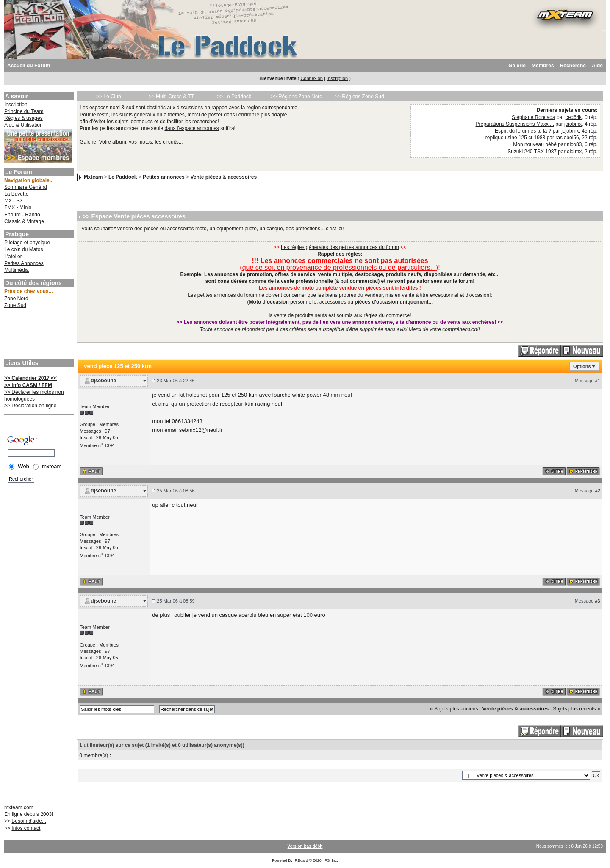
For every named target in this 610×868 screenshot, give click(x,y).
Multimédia (17, 270)
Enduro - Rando (22, 215)
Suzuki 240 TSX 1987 (532, 152)
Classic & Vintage (24, 221)
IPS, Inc (330, 860)
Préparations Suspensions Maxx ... (515, 124)
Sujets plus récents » (576, 709)
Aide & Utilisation (24, 125)
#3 (597, 601)
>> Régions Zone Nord (297, 97)
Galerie (517, 66)
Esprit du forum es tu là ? (523, 131)
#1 (597, 381)
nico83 (574, 144)
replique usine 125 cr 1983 (515, 138)
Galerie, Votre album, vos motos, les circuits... (131, 142)
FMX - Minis (18, 207)
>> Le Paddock (234, 97)
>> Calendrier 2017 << (30, 378)
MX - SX (14, 201)
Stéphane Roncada (534, 117)
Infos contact (26, 828)
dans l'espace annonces (191, 128)
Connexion (312, 78)
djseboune (103, 381)
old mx (574, 152)
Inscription (337, 78)
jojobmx (573, 124)
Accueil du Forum (29, 66)
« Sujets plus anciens (454, 709)
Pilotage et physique (27, 243)
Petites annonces (164, 177)
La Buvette (16, 194)
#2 (597, 491)
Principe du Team (24, 111)
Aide (597, 66)
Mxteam (93, 177)
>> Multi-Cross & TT (171, 97)
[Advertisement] (38, 334)
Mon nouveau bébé (535, 144)
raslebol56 (567, 138)
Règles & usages (24, 118)
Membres (543, 66)
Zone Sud (15, 305)
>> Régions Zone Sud (359, 97)
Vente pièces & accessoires (223, 177)
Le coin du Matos (24, 249)
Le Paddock (123, 177)
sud (130, 108)
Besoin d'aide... (29, 821)
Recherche (573, 66)
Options (582, 366)
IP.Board (301, 860)
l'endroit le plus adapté (262, 115)
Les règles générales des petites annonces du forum (340, 247)
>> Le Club (109, 97)
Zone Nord (16, 299)
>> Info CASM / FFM (28, 385)
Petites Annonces (24, 263)
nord (115, 108)
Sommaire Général (26, 187)
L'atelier (13, 257)
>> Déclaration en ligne (30, 406)
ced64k (574, 117)
